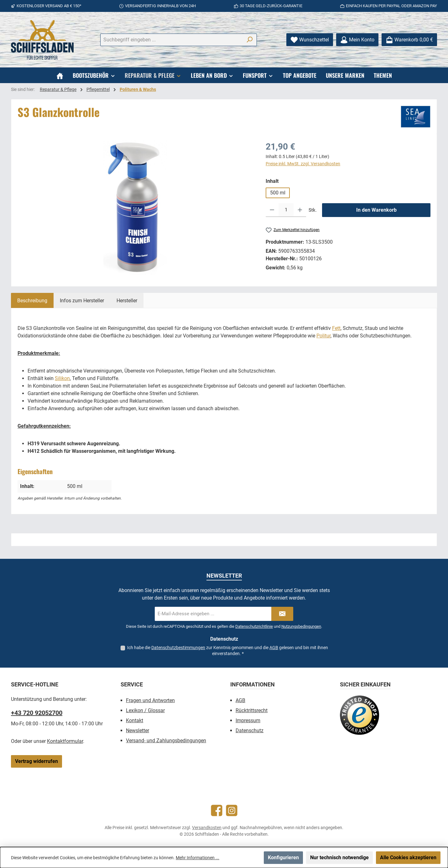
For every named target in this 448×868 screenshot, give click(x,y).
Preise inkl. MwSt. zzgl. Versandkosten (303, 164)
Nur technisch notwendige (339, 857)
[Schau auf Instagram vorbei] (232, 810)
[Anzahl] (286, 210)
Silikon (62, 378)
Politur (323, 336)
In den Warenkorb (376, 210)
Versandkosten (207, 828)
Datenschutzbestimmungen (178, 648)
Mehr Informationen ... (198, 858)
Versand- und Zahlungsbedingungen (166, 741)
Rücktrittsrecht (252, 710)
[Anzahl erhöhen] (300, 210)
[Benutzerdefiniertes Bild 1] (359, 715)
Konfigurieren (283, 857)
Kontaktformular (65, 741)
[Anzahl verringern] (272, 210)
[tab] (32, 300)
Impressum (248, 720)
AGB (274, 648)
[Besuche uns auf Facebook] (217, 810)
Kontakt (135, 720)
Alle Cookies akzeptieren (408, 857)
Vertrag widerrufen (36, 761)
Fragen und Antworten (150, 700)
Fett (336, 328)
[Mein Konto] (357, 40)
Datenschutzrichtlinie (254, 626)
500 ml (278, 193)
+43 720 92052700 (37, 713)
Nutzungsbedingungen (301, 626)
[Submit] (282, 614)
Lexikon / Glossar (145, 710)
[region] (135, 208)
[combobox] (171, 40)
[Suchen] (250, 40)
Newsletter (138, 730)
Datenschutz (250, 730)
